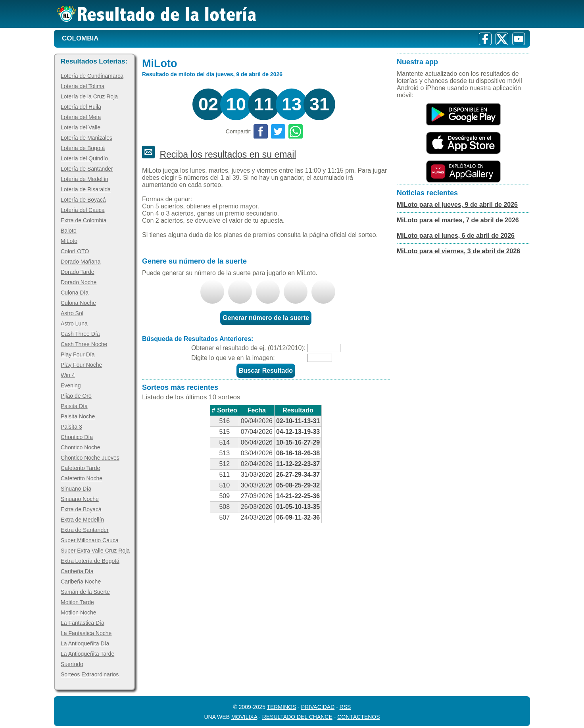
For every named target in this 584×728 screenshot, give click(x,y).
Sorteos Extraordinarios (90, 674)
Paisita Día (74, 406)
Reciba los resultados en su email (228, 154)
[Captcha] (320, 358)
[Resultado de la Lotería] (157, 14)
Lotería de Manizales (86, 138)
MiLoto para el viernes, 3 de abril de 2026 (458, 251)
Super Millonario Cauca (90, 540)
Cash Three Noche (84, 344)
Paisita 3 (71, 427)
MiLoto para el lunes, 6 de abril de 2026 (456, 236)
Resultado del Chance (297, 717)
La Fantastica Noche (86, 633)
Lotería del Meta (81, 117)
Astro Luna (74, 324)
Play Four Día (78, 354)
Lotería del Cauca (83, 210)
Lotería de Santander (87, 169)
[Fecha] (324, 348)
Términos (281, 707)
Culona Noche (78, 303)
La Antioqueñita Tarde (87, 654)
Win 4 (68, 375)
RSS (345, 707)
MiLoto (69, 241)
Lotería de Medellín (85, 179)
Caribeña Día (77, 571)
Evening (71, 385)
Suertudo (72, 664)
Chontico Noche (81, 447)
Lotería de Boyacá (83, 200)
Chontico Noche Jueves (90, 458)
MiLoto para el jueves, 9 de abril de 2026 (457, 205)
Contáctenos (358, 717)
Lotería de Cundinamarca (92, 76)
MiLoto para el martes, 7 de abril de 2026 (458, 220)
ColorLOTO (75, 251)
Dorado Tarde (78, 272)
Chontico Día (77, 437)
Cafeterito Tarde (80, 468)
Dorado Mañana (81, 262)
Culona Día (75, 293)
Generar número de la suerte (266, 318)
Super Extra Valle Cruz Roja (95, 551)
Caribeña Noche (81, 582)
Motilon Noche (79, 612)
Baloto (69, 231)
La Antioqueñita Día (85, 643)
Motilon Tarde (77, 602)
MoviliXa (244, 717)
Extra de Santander (85, 530)
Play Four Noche (81, 365)
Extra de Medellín (82, 520)
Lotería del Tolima (83, 86)
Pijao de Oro (76, 396)
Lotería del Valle (81, 127)
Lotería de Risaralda (86, 189)
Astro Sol (72, 313)
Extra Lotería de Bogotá (90, 561)
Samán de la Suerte (85, 592)
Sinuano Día (76, 489)
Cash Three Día (80, 334)
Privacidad (318, 707)
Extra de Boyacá (81, 509)
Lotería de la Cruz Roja (89, 96)
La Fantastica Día (83, 623)
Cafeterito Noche (82, 478)
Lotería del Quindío (84, 158)
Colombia (80, 38)
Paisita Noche (78, 416)
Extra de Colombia (84, 220)
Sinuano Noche (80, 499)
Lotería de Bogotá (83, 148)
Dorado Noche (79, 282)
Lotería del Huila (81, 107)
